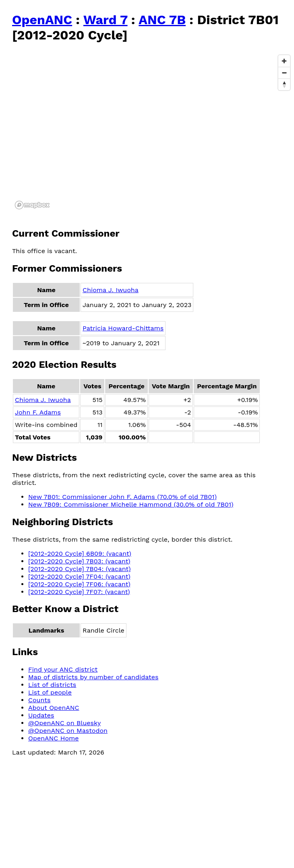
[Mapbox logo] (32, 205)
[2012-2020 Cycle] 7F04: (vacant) (79, 576)
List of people (50, 692)
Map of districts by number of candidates (93, 677)
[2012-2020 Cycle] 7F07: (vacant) (79, 592)
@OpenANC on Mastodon (68, 731)
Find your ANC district (63, 669)
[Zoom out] (284, 73)
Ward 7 (106, 20)
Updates (41, 715)
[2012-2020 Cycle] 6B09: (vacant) (80, 554)
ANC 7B (162, 20)
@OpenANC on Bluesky (64, 723)
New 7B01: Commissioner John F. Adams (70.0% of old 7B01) (122, 497)
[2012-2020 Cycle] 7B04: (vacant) (79, 569)
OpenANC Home (54, 738)
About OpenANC (54, 708)
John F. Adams (38, 412)
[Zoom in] (284, 61)
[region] (153, 132)
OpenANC (42, 20)
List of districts (52, 685)
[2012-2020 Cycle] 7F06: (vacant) (79, 584)
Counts (39, 700)
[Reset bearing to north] (284, 84)
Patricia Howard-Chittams (123, 328)
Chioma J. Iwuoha (111, 290)
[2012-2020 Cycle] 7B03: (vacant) (79, 561)
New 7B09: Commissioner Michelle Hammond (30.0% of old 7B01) (131, 504)
